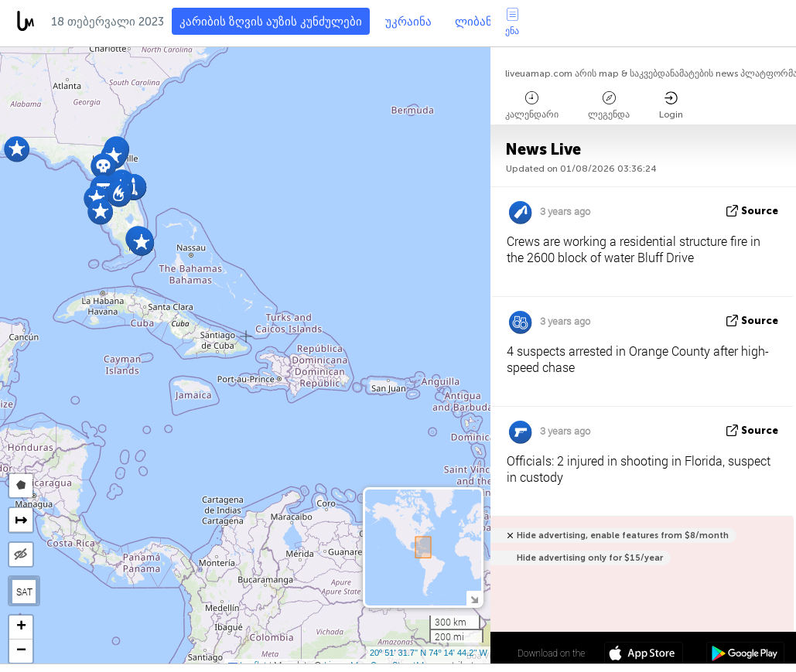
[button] (119, 194)
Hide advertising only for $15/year (590, 558)
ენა (512, 22)
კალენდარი (532, 106)
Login (671, 106)
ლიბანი (477, 22)
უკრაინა (408, 22)
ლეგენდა (609, 106)
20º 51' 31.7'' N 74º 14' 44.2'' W (429, 653)
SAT (24, 592)
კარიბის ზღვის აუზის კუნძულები (271, 22)
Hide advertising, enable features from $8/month (623, 536)
